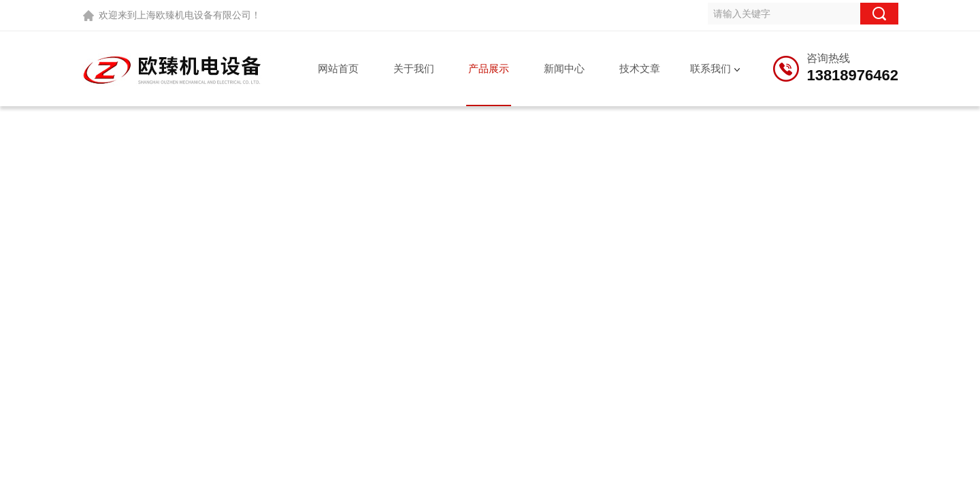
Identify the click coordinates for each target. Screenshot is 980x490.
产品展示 (489, 68)
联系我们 (710, 68)
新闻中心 (564, 68)
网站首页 (338, 68)
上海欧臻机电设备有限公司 (194, 15)
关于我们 (414, 68)
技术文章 (640, 68)
